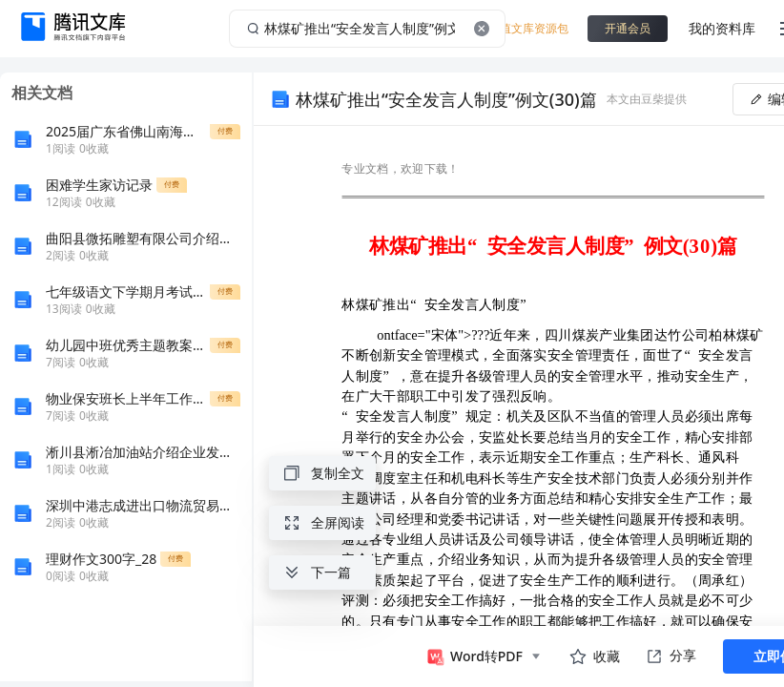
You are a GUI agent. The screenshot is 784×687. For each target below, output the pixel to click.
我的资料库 (722, 28)
